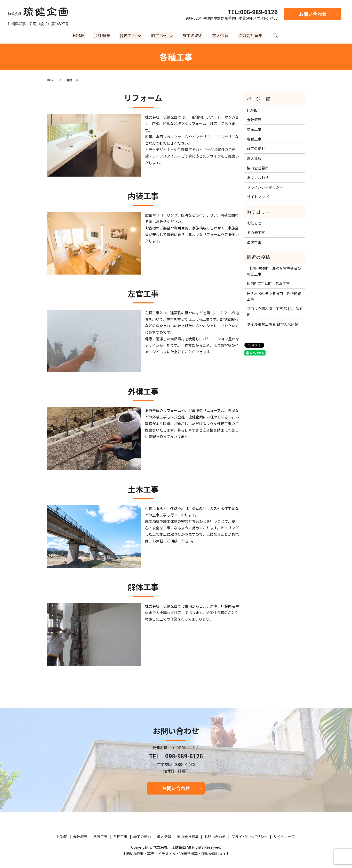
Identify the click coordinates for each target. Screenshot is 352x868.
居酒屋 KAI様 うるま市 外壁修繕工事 (274, 296)
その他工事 (256, 233)
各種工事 (128, 35)
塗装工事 (254, 129)
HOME (80, 35)
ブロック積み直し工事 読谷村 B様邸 (274, 311)
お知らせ (254, 223)
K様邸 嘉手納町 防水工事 (268, 284)
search (274, 36)
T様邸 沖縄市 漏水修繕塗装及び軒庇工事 (274, 271)
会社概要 (103, 35)
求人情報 (220, 35)
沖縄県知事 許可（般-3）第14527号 (38, 15)
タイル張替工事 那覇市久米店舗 (273, 324)
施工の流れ (193, 35)
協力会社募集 (249, 35)
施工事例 (159, 35)
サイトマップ (258, 197)
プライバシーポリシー (265, 187)
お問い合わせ (313, 14)
